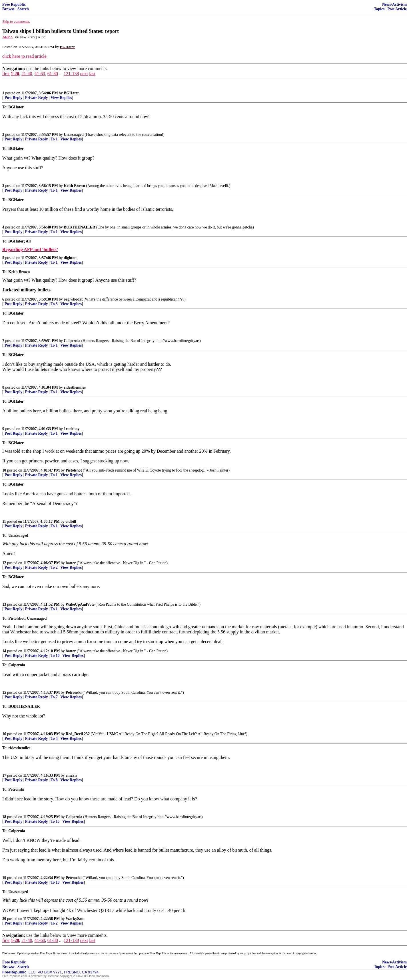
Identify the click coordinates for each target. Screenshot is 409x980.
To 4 (54, 739)
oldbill (71, 521)
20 (4, 919)
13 (4, 604)
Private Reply (37, 98)
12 (4, 563)
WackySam (75, 919)
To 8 (54, 780)
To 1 (54, 139)
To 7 (54, 697)
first (6, 74)
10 (4, 470)
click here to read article (24, 56)
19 (4, 878)
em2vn (71, 775)
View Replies (61, 98)
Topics (379, 9)
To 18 (55, 882)
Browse (8, 9)
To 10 (55, 656)
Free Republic (14, 4)
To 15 (55, 821)
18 (4, 817)
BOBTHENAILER (79, 227)
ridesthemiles (75, 387)
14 (4, 651)
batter (71, 563)
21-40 (27, 74)
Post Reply (13, 98)
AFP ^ (7, 37)
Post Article (397, 9)
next (84, 74)
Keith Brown (74, 186)
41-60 (40, 74)
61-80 (53, 74)
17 (4, 775)
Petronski (74, 692)
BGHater (71, 93)
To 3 (54, 304)
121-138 (71, 74)
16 (4, 734)
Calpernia (72, 341)
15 (4, 692)
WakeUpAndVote (80, 604)
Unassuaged (74, 135)
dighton (70, 258)
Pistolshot (74, 470)
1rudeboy (72, 429)
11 (4, 521)
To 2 (54, 567)
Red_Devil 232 (78, 734)
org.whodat (73, 299)
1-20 (15, 74)
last (92, 74)
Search (23, 9)
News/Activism (394, 4)
